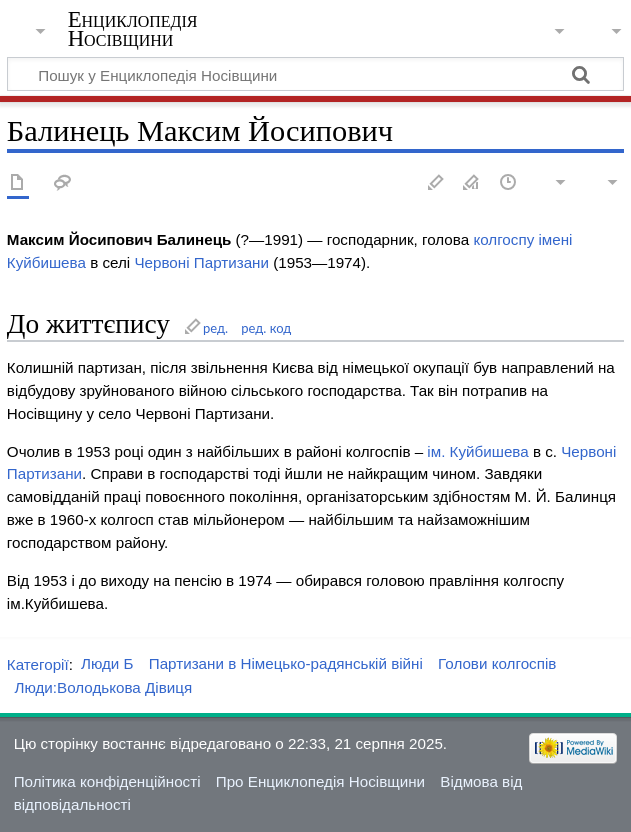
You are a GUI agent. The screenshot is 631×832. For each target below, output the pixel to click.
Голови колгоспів (497, 663)
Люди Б (107, 663)
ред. (215, 328)
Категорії (38, 663)
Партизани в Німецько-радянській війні (286, 663)
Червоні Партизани (201, 262)
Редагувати (436, 183)
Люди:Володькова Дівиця (103, 687)
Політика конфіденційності (107, 781)
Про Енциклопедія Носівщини (320, 781)
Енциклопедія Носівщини (133, 29)
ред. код (266, 328)
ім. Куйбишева (477, 451)
